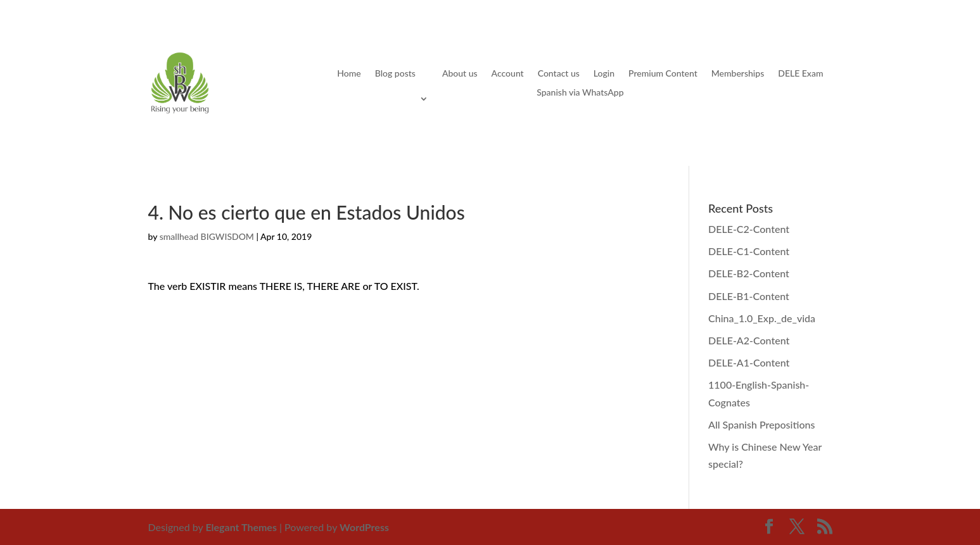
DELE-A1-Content (749, 362)
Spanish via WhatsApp (580, 93)
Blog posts (395, 74)
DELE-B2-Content (749, 273)
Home (349, 74)
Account (508, 74)
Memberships (738, 74)
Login (604, 74)
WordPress (364, 527)
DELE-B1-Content (749, 296)
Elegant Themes (241, 527)
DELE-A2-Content (749, 340)
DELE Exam (800, 74)
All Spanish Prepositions (761, 424)
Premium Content (663, 74)
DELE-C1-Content (749, 251)
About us (460, 74)
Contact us (559, 74)
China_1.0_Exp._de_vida (762, 318)
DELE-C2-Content (749, 229)
